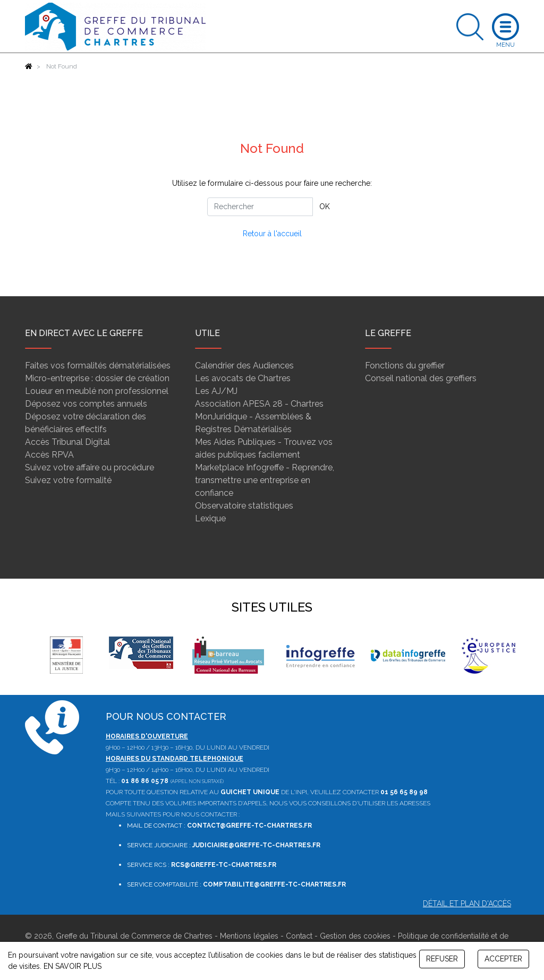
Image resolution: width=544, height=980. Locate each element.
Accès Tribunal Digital (67, 442)
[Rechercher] (260, 207)
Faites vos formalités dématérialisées (98, 366)
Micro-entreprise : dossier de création (97, 378)
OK (325, 207)
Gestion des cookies (355, 936)
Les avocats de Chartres (243, 378)
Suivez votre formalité (68, 480)
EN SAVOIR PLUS (73, 966)
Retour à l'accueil (272, 234)
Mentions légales (249, 936)
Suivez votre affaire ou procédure (90, 467)
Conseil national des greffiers (421, 378)
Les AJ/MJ (216, 391)
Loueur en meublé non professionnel (97, 391)
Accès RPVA (49, 455)
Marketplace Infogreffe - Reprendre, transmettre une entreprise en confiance (265, 480)
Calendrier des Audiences (244, 366)
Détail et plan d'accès (467, 904)
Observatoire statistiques (244, 506)
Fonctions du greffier (405, 366)
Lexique (210, 518)
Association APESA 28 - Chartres (259, 404)
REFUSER (442, 959)
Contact (299, 936)
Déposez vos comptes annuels (86, 404)
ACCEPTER (503, 959)
